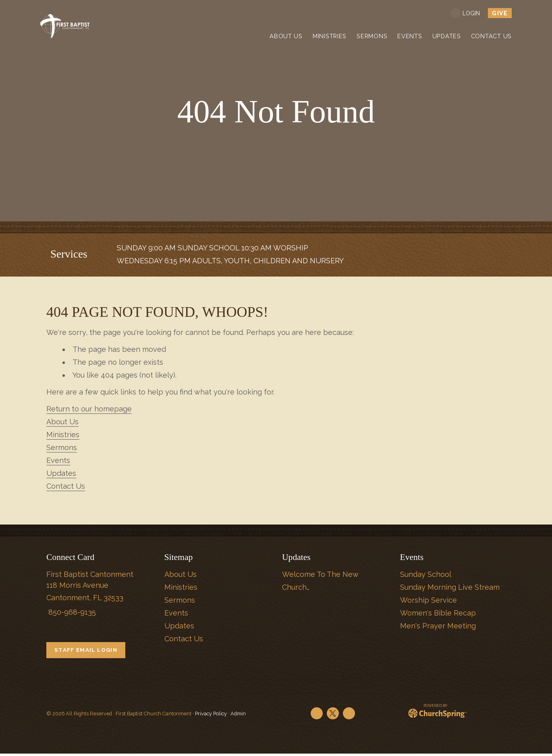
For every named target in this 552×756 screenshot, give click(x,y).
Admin (238, 716)
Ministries (63, 435)
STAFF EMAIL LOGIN (88, 651)
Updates (61, 473)
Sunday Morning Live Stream (450, 587)
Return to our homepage (89, 409)
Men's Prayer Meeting (438, 626)
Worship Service (429, 600)
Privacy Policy (211, 716)
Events (58, 460)
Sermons (62, 447)
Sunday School (426, 574)
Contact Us (66, 486)
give (500, 13)
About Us (62, 422)
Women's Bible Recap (438, 613)
